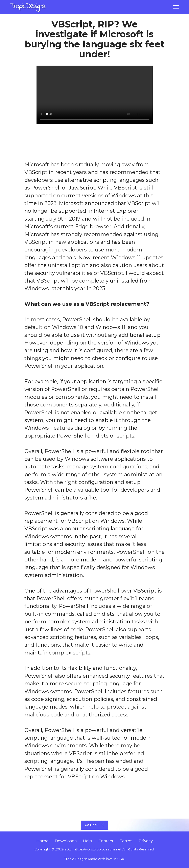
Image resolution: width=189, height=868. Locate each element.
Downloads (66, 841)
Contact (106, 841)
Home (42, 841)
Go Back (94, 825)
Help (88, 841)
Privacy (146, 841)
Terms (126, 841)
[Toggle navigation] (176, 7)
